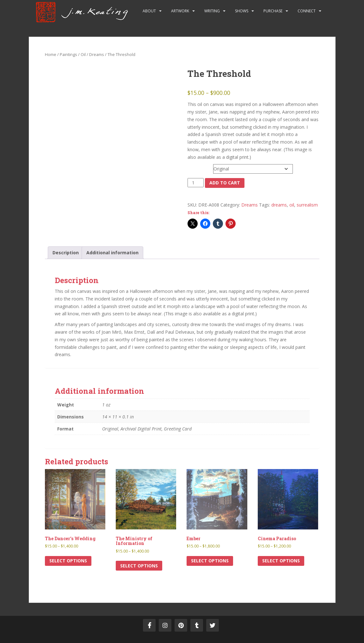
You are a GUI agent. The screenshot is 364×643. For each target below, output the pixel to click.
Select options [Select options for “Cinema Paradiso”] (281, 561)
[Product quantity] (196, 183)
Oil (83, 54)
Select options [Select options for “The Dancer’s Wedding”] (68, 561)
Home (51, 54)
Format (196, 167)
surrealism (307, 205)
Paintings (68, 54)
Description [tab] (66, 253)
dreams (279, 205)
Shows (242, 11)
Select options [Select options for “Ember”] (210, 561)
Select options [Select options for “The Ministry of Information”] (139, 566)
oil (292, 205)
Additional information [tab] (112, 253)
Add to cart (225, 183)
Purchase (273, 11)
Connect (307, 11)
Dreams (97, 54)
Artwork (180, 11)
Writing (212, 11)
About (149, 11)
